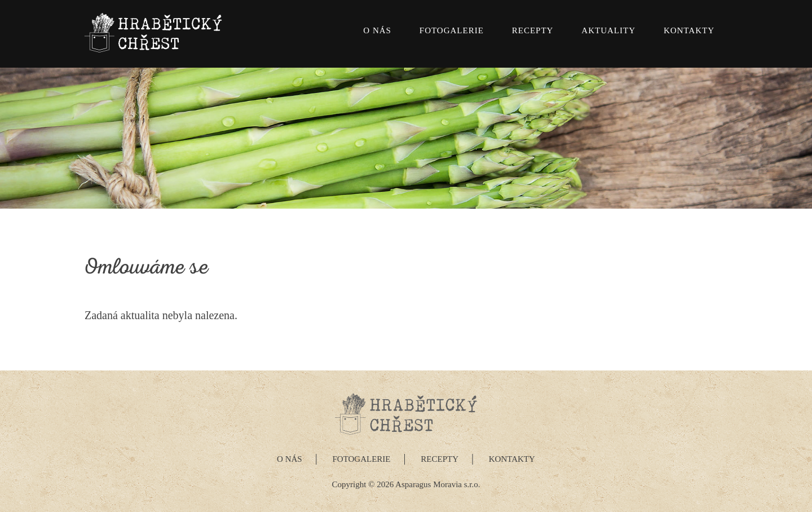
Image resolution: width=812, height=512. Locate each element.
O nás (377, 30)
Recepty (533, 30)
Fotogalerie (452, 30)
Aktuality (608, 30)
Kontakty (689, 30)
